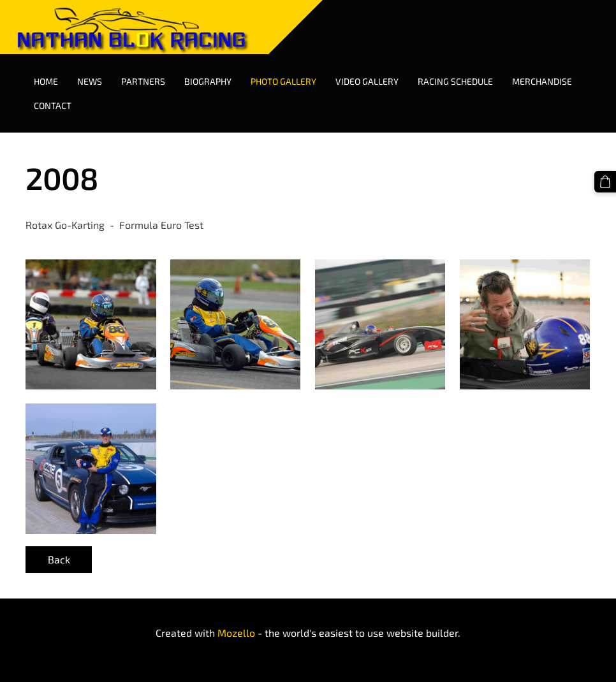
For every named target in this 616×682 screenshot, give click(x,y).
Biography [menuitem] (208, 81)
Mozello (236, 633)
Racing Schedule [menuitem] (455, 81)
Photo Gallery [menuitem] (283, 81)
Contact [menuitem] (53, 105)
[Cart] (605, 182)
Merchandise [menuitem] (542, 81)
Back (59, 559)
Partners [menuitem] (143, 81)
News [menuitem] (90, 81)
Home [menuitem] (46, 81)
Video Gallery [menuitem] (367, 81)
